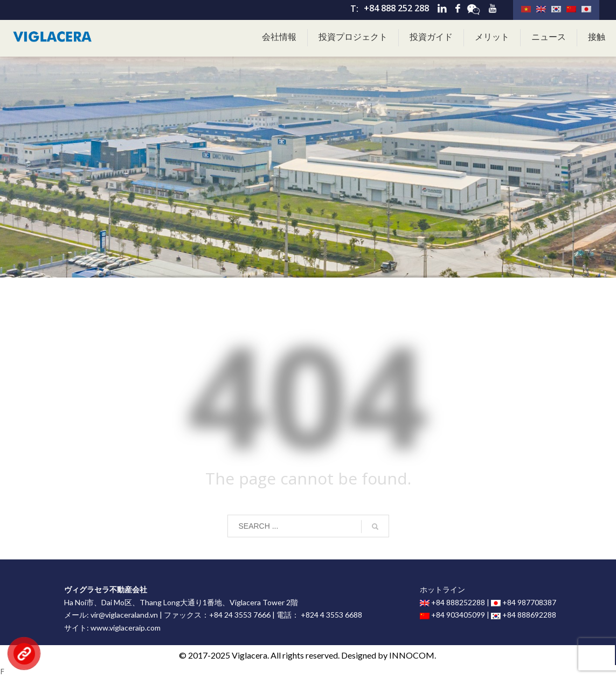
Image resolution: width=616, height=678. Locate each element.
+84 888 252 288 (396, 8)
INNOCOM (412, 655)
